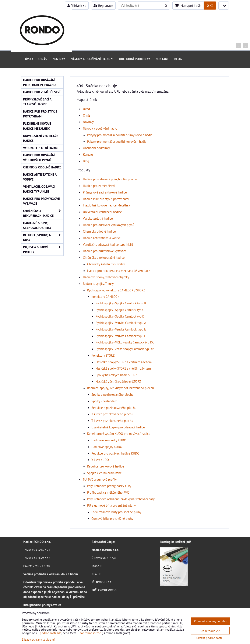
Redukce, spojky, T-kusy (98, 284)
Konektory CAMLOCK (105, 297)
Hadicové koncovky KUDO (109, 440)
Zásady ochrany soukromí (38, 639)
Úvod (29, 59)
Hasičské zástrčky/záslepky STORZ (118, 381)
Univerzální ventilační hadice (102, 212)
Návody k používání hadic (92, 59)
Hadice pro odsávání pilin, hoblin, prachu (110, 179)
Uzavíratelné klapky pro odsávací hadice (118, 427)
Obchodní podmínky (135, 59)
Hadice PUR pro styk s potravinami (106, 199)
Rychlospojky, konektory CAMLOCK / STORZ (116, 290)
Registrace (103, 6)
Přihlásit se (77, 6)
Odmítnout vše (210, 631)
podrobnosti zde (51, 633)
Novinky (59, 59)
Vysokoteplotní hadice (98, 218)
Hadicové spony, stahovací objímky (106, 277)
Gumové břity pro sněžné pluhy (112, 518)
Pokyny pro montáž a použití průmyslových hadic (120, 135)
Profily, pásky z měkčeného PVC (108, 492)
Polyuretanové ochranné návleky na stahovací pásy (121, 499)
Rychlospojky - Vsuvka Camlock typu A (121, 323)
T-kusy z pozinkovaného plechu (112, 421)
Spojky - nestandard (104, 401)
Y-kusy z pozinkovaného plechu (112, 414)
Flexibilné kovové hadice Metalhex (107, 205)
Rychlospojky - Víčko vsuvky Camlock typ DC (125, 342)
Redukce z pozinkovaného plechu (114, 408)
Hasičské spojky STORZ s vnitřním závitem (124, 362)
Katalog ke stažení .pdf (176, 542)
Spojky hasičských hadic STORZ (116, 375)
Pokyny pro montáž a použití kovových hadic (117, 141)
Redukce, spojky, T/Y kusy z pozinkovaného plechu (121, 388)
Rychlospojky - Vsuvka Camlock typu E (121, 329)
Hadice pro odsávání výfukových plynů (109, 225)
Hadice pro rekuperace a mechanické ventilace (119, 271)
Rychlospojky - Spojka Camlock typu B (121, 303)
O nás (43, 59)
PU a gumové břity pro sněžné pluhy (111, 505)
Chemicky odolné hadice (99, 231)
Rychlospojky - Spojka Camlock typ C (120, 310)
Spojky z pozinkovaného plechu (112, 394)
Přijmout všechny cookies (210, 621)
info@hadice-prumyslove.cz (42, 605)
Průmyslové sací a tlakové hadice (105, 192)
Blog (178, 59)
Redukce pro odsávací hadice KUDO (115, 453)
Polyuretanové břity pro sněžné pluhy (116, 512)
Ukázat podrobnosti (209, 638)
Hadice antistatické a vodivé (102, 238)
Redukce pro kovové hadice (106, 466)
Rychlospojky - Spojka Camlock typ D (120, 316)
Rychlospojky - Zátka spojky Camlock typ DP (125, 349)
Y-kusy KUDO (100, 460)
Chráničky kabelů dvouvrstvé (106, 264)
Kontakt (162, 59)
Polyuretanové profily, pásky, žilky (109, 486)
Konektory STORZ (103, 355)
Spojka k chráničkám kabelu (106, 473)
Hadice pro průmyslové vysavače (105, 251)
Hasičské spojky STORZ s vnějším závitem (123, 368)
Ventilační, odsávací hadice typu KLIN (108, 244)
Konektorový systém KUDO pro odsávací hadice (119, 434)
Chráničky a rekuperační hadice (104, 257)
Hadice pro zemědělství (99, 186)
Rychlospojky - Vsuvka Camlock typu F (121, 336)
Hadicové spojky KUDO (107, 447)
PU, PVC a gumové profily (100, 479)
